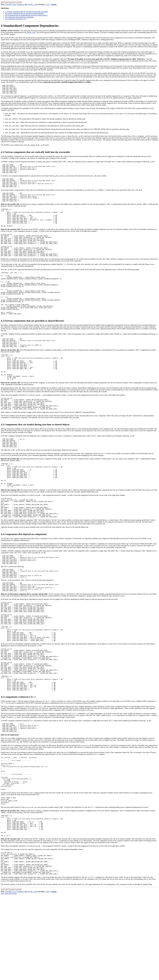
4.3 (40, 774)
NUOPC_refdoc (33, 5)
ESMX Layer (31, 32)
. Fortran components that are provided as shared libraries (24, 13)
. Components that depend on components (19, 17)
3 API (47, 5)
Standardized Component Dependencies (30, 26)
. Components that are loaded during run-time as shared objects (26, 15)
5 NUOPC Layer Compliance (15, 5)
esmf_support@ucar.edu (9, 978)
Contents (53, 5)
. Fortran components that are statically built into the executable (26, 12)
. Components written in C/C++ (16, 19)
